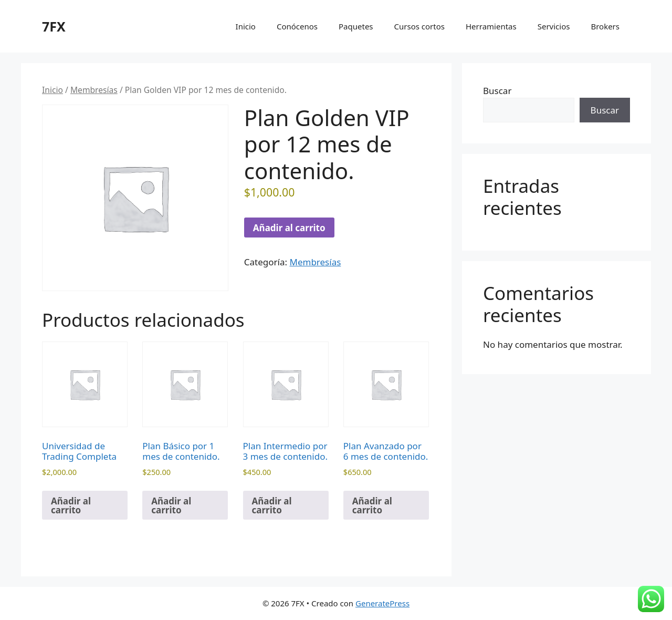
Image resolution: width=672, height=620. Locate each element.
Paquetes (356, 26)
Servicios (554, 26)
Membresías (94, 90)
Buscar (497, 91)
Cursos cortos (419, 26)
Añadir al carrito (289, 228)
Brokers (605, 26)
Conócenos (297, 26)
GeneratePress (382, 603)
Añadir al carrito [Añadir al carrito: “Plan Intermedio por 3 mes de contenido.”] (272, 505)
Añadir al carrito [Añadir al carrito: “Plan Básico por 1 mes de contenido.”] (171, 505)
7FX (54, 26)
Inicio (246, 26)
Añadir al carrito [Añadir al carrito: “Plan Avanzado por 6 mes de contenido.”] (372, 505)
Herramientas (491, 26)
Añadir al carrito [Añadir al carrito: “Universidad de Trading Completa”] (71, 505)
